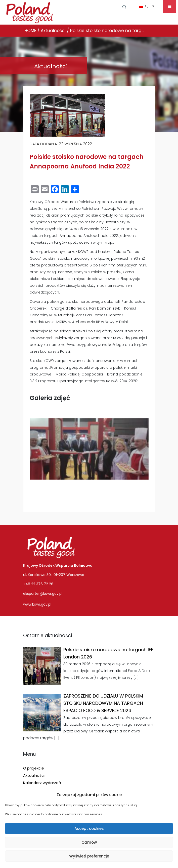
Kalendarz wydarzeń (42, 783)
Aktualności (34, 775)
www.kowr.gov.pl (37, 604)
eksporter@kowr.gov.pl (43, 594)
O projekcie (34, 768)
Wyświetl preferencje (89, 856)
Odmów (89, 842)
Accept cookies (89, 829)
